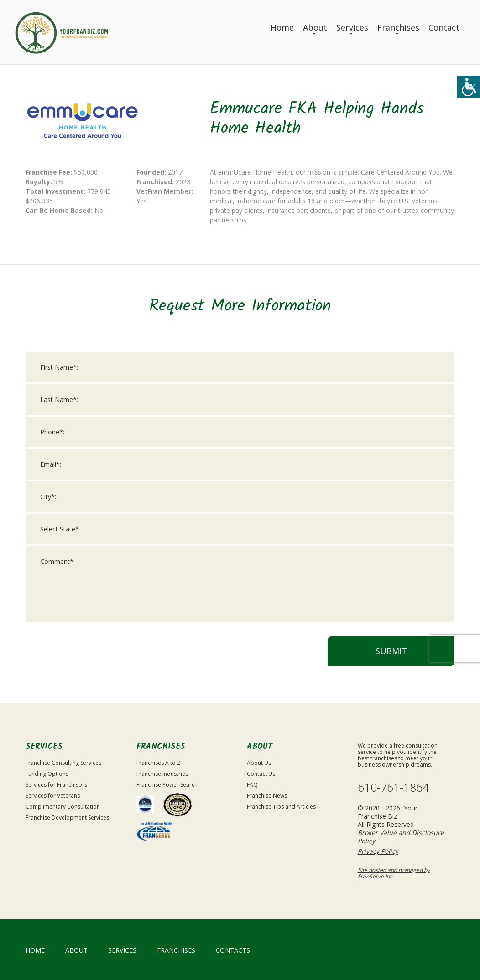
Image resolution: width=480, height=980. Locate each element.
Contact (444, 27)
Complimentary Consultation (63, 807)
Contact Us (261, 774)
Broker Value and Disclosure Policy (401, 837)
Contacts (233, 950)
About (315, 27)
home (35, 950)
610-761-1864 (393, 787)
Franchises (398, 27)
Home (282, 27)
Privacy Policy (378, 851)
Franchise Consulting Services (63, 763)
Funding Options (47, 774)
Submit (391, 654)
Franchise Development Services (67, 818)
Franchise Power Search (167, 785)
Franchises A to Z (159, 763)
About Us (259, 763)
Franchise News (267, 796)
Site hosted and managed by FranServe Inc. (394, 873)
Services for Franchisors (56, 785)
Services (352, 27)
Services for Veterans (53, 796)
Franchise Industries (162, 774)
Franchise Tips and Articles (281, 807)
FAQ (252, 785)
